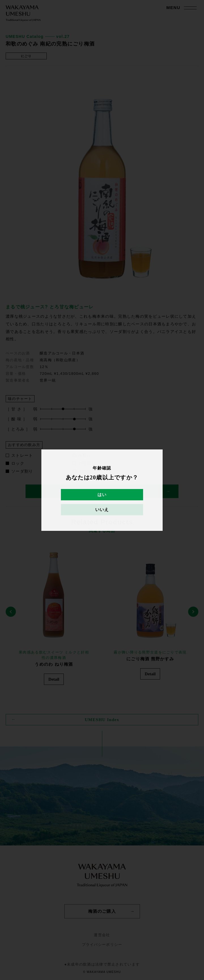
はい (102, 495)
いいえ (102, 510)
